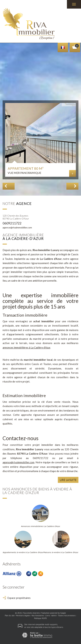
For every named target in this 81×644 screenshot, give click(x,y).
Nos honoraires (38, 616)
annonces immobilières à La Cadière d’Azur (26, 347)
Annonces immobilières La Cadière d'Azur (41, 526)
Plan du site (10, 616)
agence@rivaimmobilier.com (17, 227)
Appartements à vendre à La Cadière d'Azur (23, 552)
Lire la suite (68, 480)
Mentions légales (23, 616)
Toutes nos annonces (67, 616)
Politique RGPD (40, 618)
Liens (48, 616)
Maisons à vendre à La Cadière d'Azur (61, 552)
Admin (54, 616)
